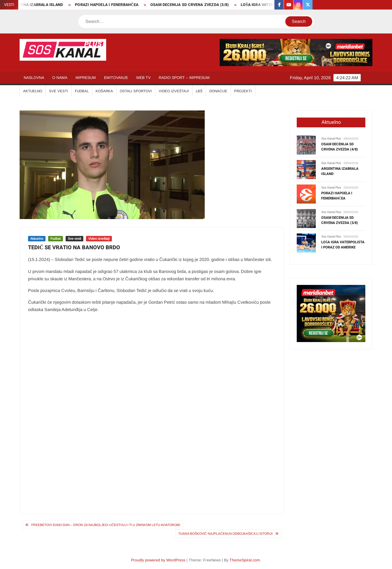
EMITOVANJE (116, 78)
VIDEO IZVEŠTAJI (174, 91)
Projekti (243, 91)
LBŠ (199, 91)
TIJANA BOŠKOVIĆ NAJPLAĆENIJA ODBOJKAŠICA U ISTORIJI (225, 534)
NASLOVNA (34, 78)
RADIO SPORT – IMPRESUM (184, 78)
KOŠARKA (104, 91)
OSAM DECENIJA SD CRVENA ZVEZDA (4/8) (340, 147)
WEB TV (143, 78)
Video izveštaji (99, 239)
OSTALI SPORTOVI (136, 91)
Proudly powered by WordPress (158, 560)
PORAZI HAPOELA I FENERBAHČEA (111, 5)
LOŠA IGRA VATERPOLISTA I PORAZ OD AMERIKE (343, 245)
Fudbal (56, 239)
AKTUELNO (33, 91)
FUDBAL (82, 91)
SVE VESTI (59, 91)
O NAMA (60, 78)
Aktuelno (37, 239)
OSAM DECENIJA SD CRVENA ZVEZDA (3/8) (194, 5)
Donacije (218, 91)
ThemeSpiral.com (245, 560)
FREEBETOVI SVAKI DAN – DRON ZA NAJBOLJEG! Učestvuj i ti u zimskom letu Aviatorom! (106, 525)
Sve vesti (74, 239)
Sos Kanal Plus (331, 139)
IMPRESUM (86, 78)
